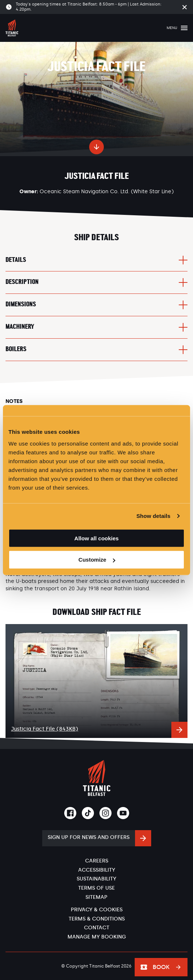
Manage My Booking (97, 937)
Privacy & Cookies (97, 910)
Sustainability (96, 879)
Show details (154, 516)
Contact (97, 928)
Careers (97, 861)
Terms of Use (96, 888)
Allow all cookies (97, 538)
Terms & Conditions (97, 919)
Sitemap (96, 897)
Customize (97, 560)
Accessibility (97, 870)
